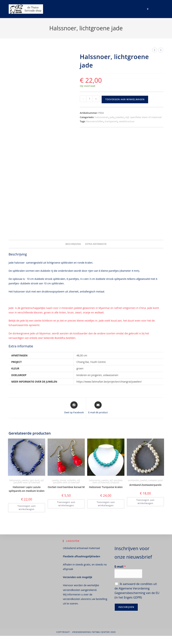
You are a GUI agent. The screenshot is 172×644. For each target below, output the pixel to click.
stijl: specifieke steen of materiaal (144, 117)
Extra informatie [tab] (96, 244)
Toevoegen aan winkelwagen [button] (27, 508)
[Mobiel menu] (157, 9)
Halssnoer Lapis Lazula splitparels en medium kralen (27, 489)
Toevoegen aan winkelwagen (125, 99)
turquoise (115, 483)
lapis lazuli (35, 480)
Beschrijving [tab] (73, 244)
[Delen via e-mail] (98, 408)
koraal (63, 480)
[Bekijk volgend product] (161, 50)
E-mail (120, 567)
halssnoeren (102, 117)
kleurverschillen (95, 121)
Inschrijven (126, 607)
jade (112, 117)
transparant (111, 121)
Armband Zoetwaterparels (145, 485)
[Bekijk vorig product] (155, 50)
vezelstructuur (127, 121)
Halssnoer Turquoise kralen (106, 487)
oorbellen (71, 480)
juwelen (120, 117)
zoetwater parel (155, 480)
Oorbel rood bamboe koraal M (66, 487)
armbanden (134, 480)
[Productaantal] (90, 99)
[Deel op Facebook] (74, 408)
